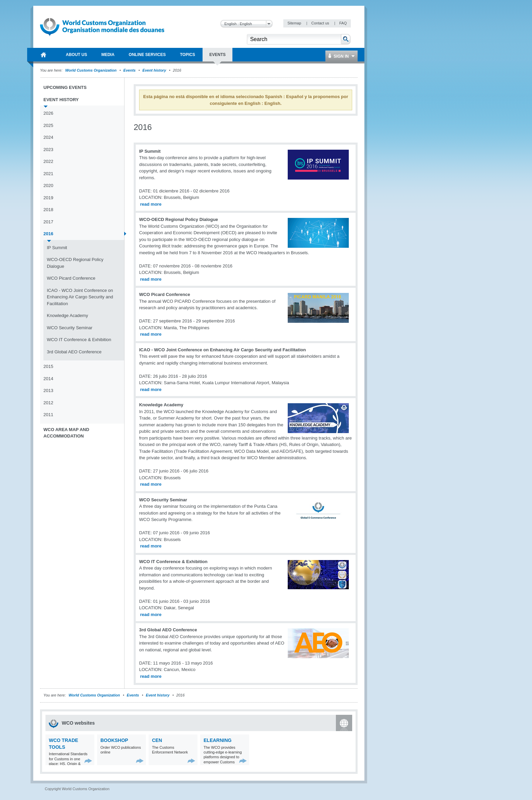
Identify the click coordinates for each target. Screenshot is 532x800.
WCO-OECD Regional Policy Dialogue (75, 263)
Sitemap (295, 23)
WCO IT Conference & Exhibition (79, 340)
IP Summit (57, 248)
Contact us (321, 23)
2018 (48, 210)
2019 (48, 198)
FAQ (343, 23)
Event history (154, 70)
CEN (157, 740)
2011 (48, 415)
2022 (48, 161)
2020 (48, 185)
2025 (48, 125)
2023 (48, 150)
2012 (48, 403)
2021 (48, 174)
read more (151, 204)
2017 (48, 222)
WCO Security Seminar (70, 328)
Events (130, 70)
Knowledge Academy (67, 315)
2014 (48, 379)
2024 (48, 137)
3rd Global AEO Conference (74, 352)
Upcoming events (65, 87)
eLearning (217, 740)
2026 (48, 113)
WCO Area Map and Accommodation (66, 433)
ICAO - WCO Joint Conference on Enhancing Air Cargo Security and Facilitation (80, 297)
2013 (48, 390)
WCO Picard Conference (71, 278)
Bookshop (114, 740)
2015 (48, 366)
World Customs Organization (91, 70)
